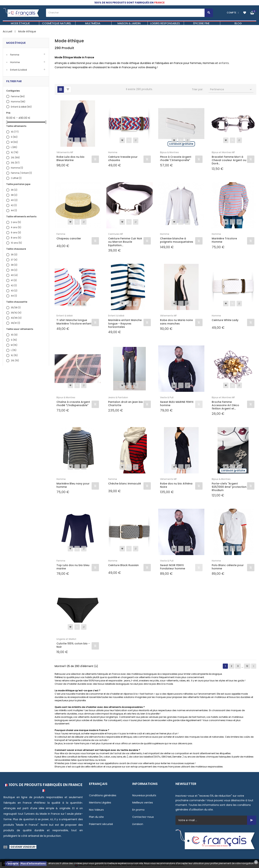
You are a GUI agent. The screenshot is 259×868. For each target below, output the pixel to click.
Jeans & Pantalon (118, 397)
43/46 (16, 318)
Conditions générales (103, 795)
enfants (224, 63)
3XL (15, 163)
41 (14, 280)
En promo (138, 810)
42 (14, 205)
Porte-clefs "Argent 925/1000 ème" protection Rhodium (229, 487)
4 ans (16, 227)
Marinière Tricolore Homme (224, 240)
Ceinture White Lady (225, 320)
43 (14, 291)
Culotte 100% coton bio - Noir (73, 645)
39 (14, 270)
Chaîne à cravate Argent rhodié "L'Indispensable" (73, 404)
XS (15, 132)
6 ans (16, 232)
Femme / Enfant (21, 173)
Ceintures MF (116, 234)
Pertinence (231, 89)
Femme (15, 55)
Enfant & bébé (19, 70)
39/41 (15, 323)
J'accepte (12, 863)
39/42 (16, 313)
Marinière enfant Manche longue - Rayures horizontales (125, 324)
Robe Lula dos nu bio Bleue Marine (70, 158)
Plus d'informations (33, 863)
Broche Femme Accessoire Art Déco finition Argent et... (225, 405)
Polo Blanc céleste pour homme (228, 567)
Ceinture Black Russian (123, 565)
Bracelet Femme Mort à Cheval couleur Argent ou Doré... (229, 160)
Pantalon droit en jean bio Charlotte (126, 404)
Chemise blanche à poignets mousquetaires (177, 240)
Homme (15, 62)
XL (15, 152)
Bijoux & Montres (169, 152)
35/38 (16, 308)
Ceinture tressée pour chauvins (123, 158)
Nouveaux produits (144, 795)
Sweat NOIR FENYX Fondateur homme (173, 567)
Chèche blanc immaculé (125, 484)
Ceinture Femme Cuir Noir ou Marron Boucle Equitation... (125, 242)
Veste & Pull (167, 397)
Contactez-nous (143, 817)
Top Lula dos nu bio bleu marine (73, 567)
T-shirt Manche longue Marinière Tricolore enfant (74, 322)
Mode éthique (16, 43)
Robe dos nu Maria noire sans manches (176, 322)
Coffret (16, 178)
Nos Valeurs (96, 810)
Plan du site (96, 817)
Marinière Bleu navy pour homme (73, 485)
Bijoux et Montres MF (223, 152)
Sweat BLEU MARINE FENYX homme (177, 404)
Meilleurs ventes (143, 803)
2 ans (16, 222)
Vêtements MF (65, 152)
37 (14, 260)
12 (247, 666)
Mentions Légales (100, 803)
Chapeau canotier (69, 239)
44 (14, 210)
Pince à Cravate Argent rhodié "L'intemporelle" (176, 158)
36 (14, 190)
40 (14, 200)
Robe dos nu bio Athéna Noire (176, 485)
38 (14, 195)
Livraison (138, 824)
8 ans (16, 238)
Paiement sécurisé (101, 824)
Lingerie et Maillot (66, 639)
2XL (15, 157)
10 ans (16, 243)
